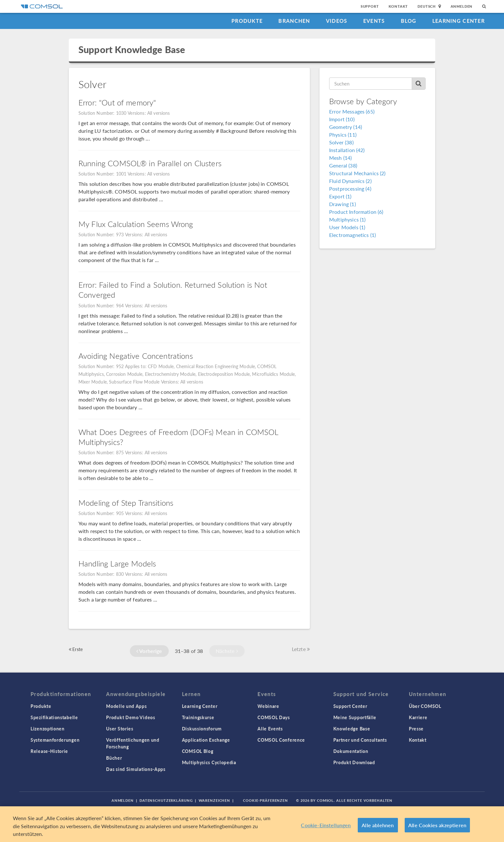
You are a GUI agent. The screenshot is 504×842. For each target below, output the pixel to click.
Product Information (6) (356, 212)
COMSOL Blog (198, 751)
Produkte (247, 21)
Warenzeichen (215, 800)
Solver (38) (341, 142)
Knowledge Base (352, 729)
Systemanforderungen (55, 740)
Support (370, 6)
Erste (76, 649)
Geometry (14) (346, 127)
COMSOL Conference (281, 740)
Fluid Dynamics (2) (350, 181)
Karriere (418, 717)
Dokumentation (351, 751)
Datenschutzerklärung (166, 800)
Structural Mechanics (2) (357, 173)
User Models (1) (347, 227)
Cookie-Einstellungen (326, 825)
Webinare (268, 706)
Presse (416, 729)
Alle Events (270, 729)
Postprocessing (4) (350, 189)
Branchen (294, 21)
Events (374, 21)
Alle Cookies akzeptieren (437, 825)
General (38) (343, 165)
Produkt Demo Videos (130, 717)
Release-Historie (49, 751)
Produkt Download (354, 762)
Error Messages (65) (352, 111)
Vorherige (149, 651)
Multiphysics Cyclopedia (209, 762)
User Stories (120, 729)
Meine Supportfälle (355, 717)
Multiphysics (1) (347, 219)
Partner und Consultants (360, 740)
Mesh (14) (340, 158)
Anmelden (462, 6)
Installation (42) (347, 150)
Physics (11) (343, 135)
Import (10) (342, 119)
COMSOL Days (274, 717)
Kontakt (398, 6)
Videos (337, 21)
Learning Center (459, 21)
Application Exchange (206, 740)
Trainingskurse (198, 717)
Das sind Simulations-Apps (136, 769)
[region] (252, 824)
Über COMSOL (425, 706)
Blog (409, 21)
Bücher (114, 758)
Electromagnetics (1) (352, 235)
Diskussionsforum (202, 729)
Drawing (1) (342, 204)
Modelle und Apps (126, 706)
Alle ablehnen (378, 825)
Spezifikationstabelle (54, 717)
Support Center (350, 706)
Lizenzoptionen (48, 729)
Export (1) (340, 196)
